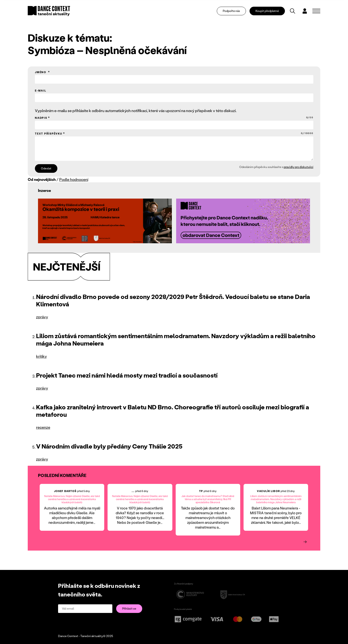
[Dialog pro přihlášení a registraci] (305, 11)
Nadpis (174, 118)
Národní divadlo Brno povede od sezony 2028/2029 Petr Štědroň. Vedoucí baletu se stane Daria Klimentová (173, 300)
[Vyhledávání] (293, 11)
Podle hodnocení (74, 179)
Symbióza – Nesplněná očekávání (107, 50)
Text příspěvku (174, 133)
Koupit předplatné (267, 11)
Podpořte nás (231, 11)
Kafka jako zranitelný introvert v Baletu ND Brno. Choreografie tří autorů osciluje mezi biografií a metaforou (173, 411)
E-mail (41, 91)
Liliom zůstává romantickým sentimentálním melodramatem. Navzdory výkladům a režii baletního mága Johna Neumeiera (176, 339)
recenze (43, 427)
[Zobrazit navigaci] (316, 11)
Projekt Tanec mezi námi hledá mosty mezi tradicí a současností (127, 375)
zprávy (42, 317)
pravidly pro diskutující (298, 167)
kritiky (41, 356)
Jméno (41, 72)
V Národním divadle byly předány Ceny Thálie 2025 (109, 446)
